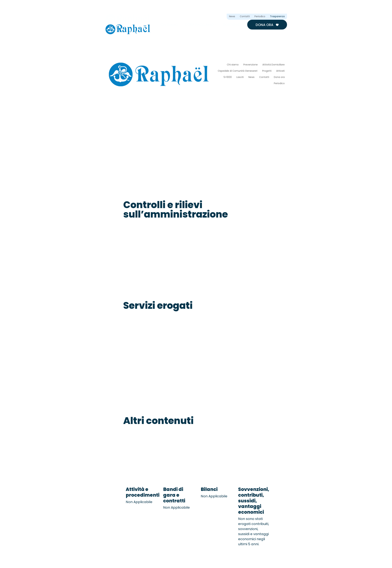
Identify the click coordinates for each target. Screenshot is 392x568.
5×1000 (228, 77)
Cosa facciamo (199, 25)
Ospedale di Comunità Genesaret (238, 71)
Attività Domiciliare (274, 65)
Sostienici (232, 25)
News (232, 17)
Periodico (260, 17)
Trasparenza (277, 17)
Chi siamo (169, 25)
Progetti (267, 71)
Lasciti (240, 77)
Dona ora (267, 25)
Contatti (245, 17)
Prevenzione (251, 65)
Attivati (280, 71)
